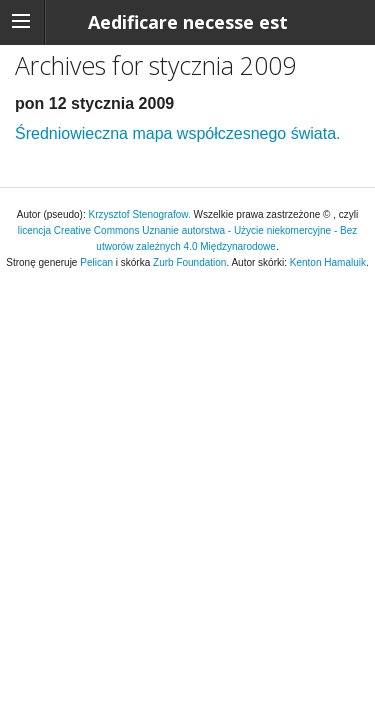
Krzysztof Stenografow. (141, 214)
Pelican (96, 262)
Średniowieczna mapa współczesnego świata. (178, 133)
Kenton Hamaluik (328, 262)
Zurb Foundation (189, 262)
